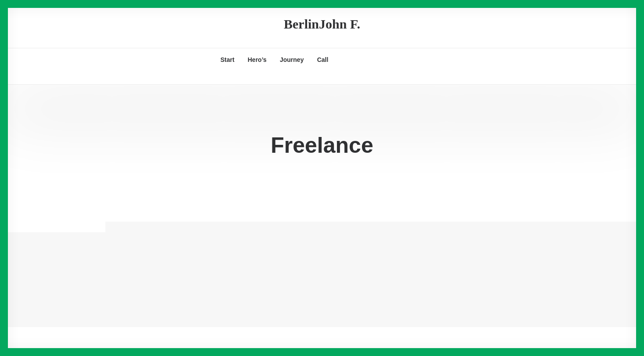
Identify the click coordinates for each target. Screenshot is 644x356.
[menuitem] (228, 60)
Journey (292, 60)
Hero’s (257, 60)
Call (323, 60)
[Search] (59, 78)
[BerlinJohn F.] (322, 24)
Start (228, 60)
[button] (351, 60)
